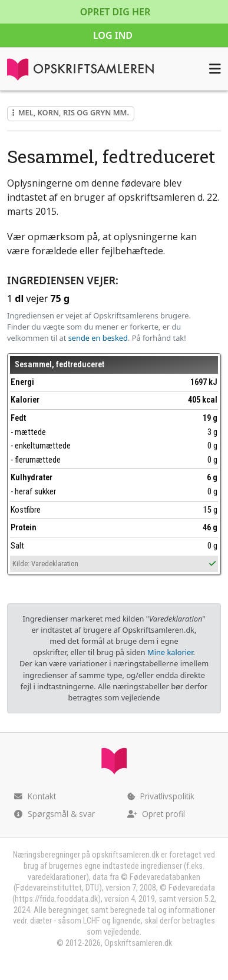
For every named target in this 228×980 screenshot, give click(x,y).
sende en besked (98, 338)
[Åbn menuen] (215, 69)
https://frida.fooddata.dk (56, 899)
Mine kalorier (170, 652)
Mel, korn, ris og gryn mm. (71, 112)
